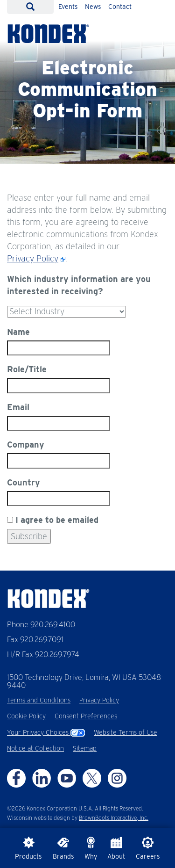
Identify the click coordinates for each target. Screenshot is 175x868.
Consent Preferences (86, 716)
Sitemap (85, 748)
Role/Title (27, 369)
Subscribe (29, 536)
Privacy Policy (33, 258)
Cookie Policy (26, 716)
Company (26, 445)
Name (18, 332)
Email (18, 407)
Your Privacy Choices (46, 732)
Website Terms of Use (126, 732)
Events (68, 7)
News (93, 7)
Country (24, 482)
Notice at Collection (35, 748)
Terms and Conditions (39, 700)
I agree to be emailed (57, 520)
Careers (148, 848)
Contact (120, 7)
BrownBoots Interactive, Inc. (114, 818)
